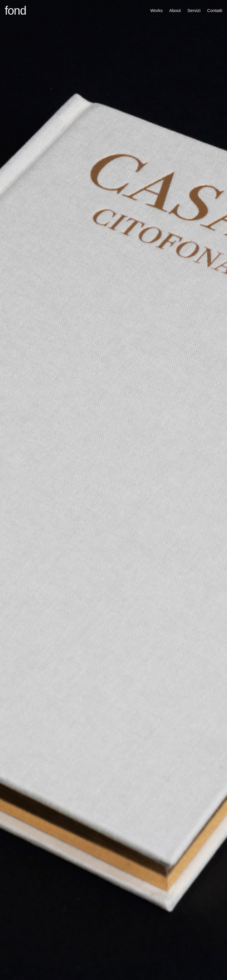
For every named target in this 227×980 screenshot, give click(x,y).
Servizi (194, 10)
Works (156, 10)
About (175, 10)
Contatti (215, 10)
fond (15, 11)
